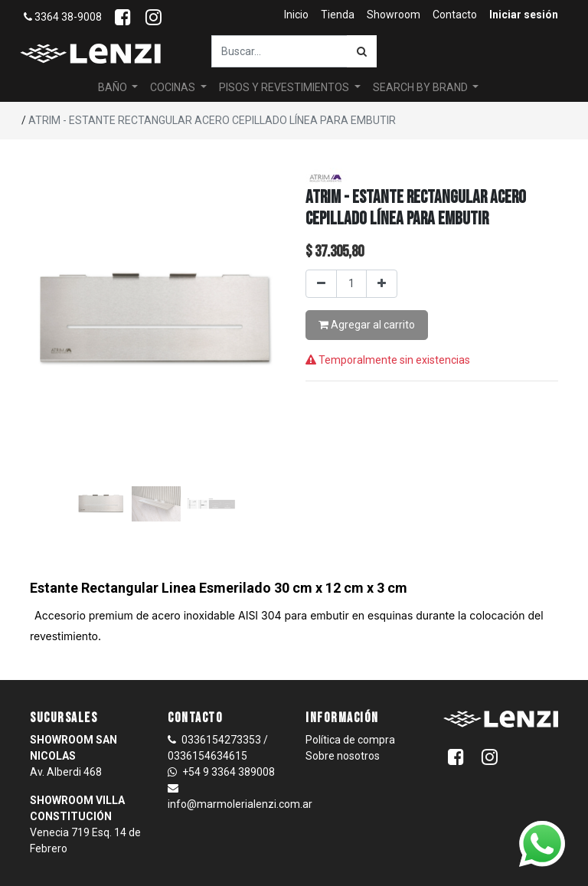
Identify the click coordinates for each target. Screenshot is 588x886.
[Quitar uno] (321, 284)
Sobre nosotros (343, 756)
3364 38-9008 (63, 17)
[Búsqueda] (362, 51)
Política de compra (350, 740)
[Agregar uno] (382, 284)
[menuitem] (296, 15)
